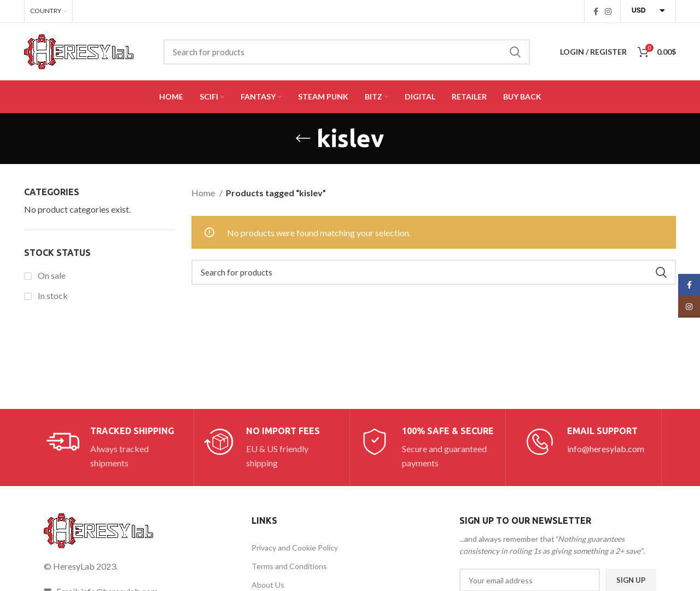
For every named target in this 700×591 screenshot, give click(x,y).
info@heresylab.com (606, 449)
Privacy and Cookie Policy (295, 548)
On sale (51, 275)
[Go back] (303, 138)
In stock (52, 295)
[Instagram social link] (608, 11)
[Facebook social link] (596, 11)
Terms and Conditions (289, 566)
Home (204, 193)
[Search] (347, 52)
